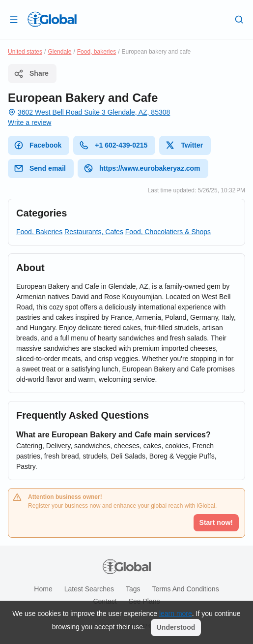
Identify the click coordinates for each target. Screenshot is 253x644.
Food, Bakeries (39, 232)
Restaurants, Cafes (94, 232)
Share (31, 74)
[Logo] (52, 19)
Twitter (184, 145)
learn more (176, 613)
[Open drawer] (14, 19)
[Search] (239, 19)
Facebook (38, 145)
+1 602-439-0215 (113, 145)
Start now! (216, 522)
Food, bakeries (97, 52)
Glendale (59, 52)
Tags (133, 589)
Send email (40, 168)
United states (25, 52)
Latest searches (89, 589)
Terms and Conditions (185, 589)
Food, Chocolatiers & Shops (168, 232)
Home (43, 589)
